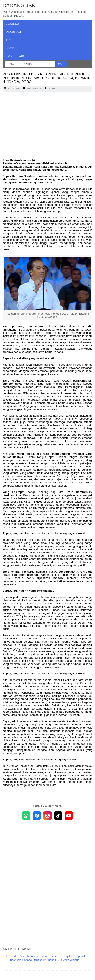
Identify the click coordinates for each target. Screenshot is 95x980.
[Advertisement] (47, 126)
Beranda (12, 24)
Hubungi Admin (17, 56)
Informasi (13, 32)
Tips (9, 40)
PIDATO (52, 89)
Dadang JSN (19, 5)
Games (11, 48)
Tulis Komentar (34, 89)
